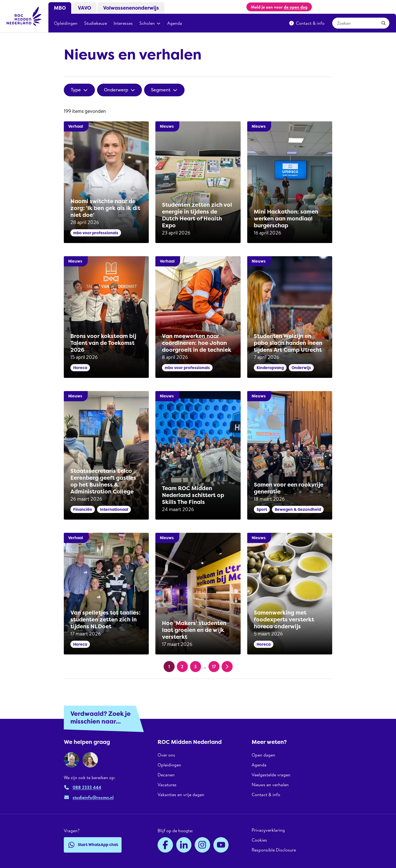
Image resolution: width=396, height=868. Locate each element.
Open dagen (263, 755)
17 (214, 667)
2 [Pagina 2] (182, 667)
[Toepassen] (384, 23)
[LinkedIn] (184, 845)
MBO (60, 8)
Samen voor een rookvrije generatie (289, 488)
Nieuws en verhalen (270, 785)
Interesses (123, 23)
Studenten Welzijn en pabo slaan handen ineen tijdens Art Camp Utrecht (288, 343)
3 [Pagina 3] (195, 667)
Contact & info (307, 23)
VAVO (84, 8)
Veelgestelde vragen (271, 775)
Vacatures (167, 785)
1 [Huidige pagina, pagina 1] (169, 667)
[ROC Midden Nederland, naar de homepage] (24, 16)
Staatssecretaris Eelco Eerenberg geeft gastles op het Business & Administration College (103, 481)
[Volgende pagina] (227, 667)
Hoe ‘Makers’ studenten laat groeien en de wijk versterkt (194, 630)
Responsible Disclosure (274, 850)
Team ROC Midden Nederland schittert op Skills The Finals (193, 495)
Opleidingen (66, 23)
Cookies (259, 840)
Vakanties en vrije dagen (181, 795)
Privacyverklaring (268, 830)
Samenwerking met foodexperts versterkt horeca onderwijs (284, 619)
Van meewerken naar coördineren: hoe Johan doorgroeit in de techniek (197, 343)
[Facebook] (165, 845)
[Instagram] (202, 845)
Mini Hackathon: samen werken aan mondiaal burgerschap (286, 219)
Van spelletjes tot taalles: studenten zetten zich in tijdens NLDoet (105, 619)
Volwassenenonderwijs (131, 8)
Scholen (150, 23)
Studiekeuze (96, 23)
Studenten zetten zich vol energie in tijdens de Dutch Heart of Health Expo (197, 215)
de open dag (296, 7)
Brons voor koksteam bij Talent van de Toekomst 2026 (103, 343)
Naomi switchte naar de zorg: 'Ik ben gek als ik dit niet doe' (105, 208)
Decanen (166, 775)
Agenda (175, 23)
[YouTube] (221, 845)
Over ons (166, 755)
